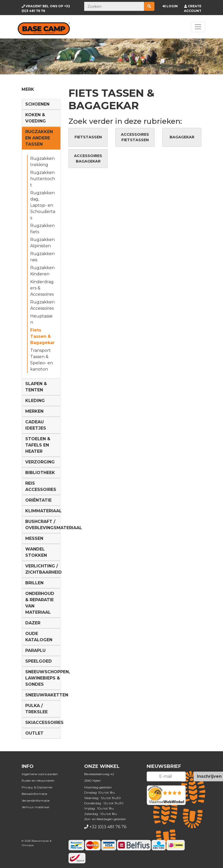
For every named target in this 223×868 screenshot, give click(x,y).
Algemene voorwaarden (40, 774)
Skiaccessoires (44, 723)
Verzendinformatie (36, 801)
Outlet (34, 733)
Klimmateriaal (44, 511)
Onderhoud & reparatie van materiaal (40, 603)
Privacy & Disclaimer (37, 787)
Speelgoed (39, 661)
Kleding (35, 401)
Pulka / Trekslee (36, 709)
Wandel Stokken (36, 552)
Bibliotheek (40, 473)
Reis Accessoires (41, 486)
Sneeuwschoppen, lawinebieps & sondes (48, 678)
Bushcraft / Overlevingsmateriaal (54, 525)
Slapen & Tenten (36, 387)
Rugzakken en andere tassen (39, 138)
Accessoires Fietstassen (135, 137)
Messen (34, 538)
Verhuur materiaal (35, 807)
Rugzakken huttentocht (43, 179)
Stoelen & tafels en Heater (38, 445)
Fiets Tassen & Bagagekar (42, 336)
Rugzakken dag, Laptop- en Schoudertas (43, 205)
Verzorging (40, 462)
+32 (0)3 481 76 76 (108, 827)
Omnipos (28, 845)
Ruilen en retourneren (38, 780)
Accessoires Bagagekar (88, 158)
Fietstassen (88, 137)
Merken (34, 411)
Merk (28, 89)
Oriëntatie (38, 500)
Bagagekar (182, 137)
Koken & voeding (36, 118)
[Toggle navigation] (198, 27)
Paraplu (35, 650)
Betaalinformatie (34, 794)
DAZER (33, 623)
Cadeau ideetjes (36, 425)
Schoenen (37, 104)
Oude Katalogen (39, 637)
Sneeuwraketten (47, 695)
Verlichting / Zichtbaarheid (44, 569)
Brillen (34, 583)
